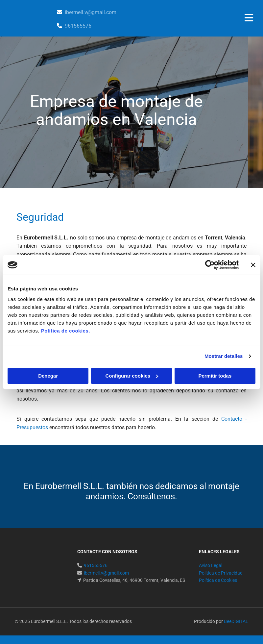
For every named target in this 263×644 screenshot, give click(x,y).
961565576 (78, 26)
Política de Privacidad (221, 573)
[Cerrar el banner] (253, 265)
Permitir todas (215, 376)
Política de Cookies (218, 580)
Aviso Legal (211, 565)
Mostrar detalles (224, 356)
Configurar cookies (132, 376)
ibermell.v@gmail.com (91, 12)
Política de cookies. (66, 331)
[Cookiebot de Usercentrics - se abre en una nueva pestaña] (210, 265)
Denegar (48, 376)
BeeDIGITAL (236, 621)
